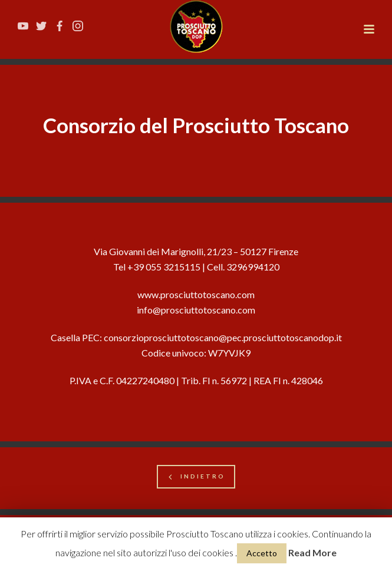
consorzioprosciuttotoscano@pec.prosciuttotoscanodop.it (223, 337)
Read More (312, 552)
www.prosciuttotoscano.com (196, 294)
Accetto (262, 553)
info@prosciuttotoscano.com (196, 310)
